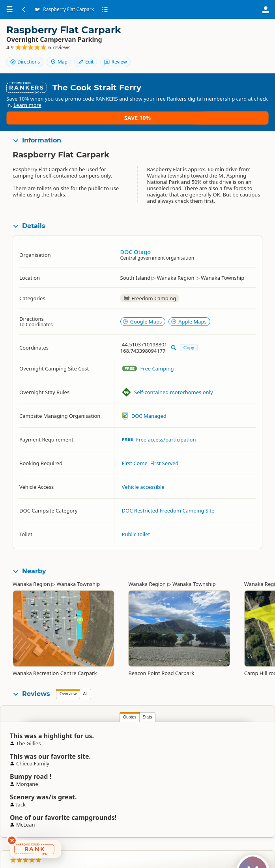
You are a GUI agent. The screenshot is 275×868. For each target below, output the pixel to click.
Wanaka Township (79, 582)
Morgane (256, 748)
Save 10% (246, 113)
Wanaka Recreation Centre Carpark (55, 672)
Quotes (68, 716)
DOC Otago (136, 250)
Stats (86, 716)
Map (224, 36)
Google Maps (142, 320)
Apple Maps (189, 320)
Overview (68, 692)
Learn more (96, 116)
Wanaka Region (31, 582)
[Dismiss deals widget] (12, 840)
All (85, 692)
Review (247, 50)
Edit (251, 36)
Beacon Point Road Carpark (161, 672)
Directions (190, 36)
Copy (189, 346)
